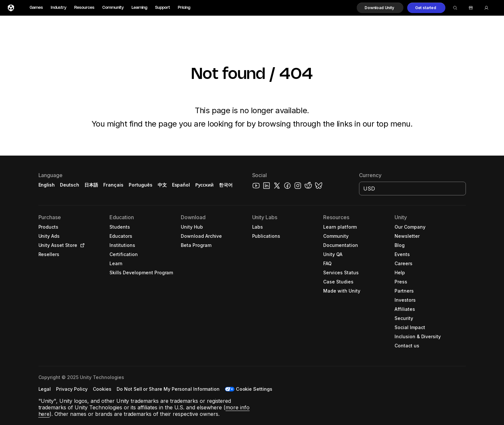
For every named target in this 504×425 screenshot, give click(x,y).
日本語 (91, 185)
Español (181, 185)
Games (36, 8)
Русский (204, 185)
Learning (139, 8)
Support (163, 8)
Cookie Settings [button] (254, 389)
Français (113, 185)
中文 (162, 185)
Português (141, 185)
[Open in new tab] (81, 245)
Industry (59, 8)
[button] (380, 8)
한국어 (226, 185)
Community (113, 8)
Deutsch (70, 185)
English (47, 185)
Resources (84, 8)
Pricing (184, 8)
